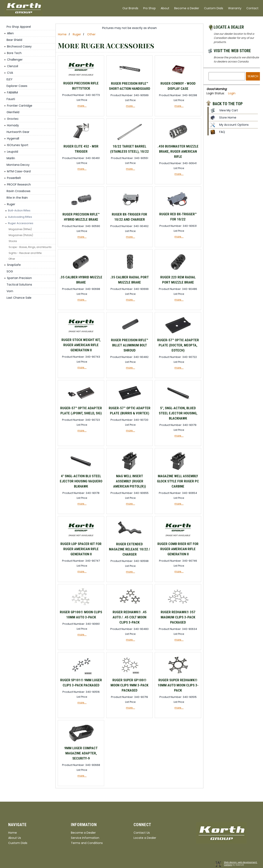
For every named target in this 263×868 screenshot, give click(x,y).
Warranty (235, 8)
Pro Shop (149, 8)
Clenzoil (13, 66)
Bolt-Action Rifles (19, 210)
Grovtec (13, 119)
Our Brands (130, 8)
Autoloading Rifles (20, 217)
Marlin (11, 158)
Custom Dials (214, 8)
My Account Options (234, 125)
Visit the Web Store (232, 51)
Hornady (13, 125)
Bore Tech (14, 53)
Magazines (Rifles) (20, 229)
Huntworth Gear (18, 132)
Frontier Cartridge (20, 106)
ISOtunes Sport (18, 145)
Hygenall (13, 138)
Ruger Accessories (21, 223)
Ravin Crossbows (18, 191)
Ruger (11, 204)
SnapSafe (14, 265)
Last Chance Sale (19, 298)
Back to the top (228, 104)
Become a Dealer (187, 8)
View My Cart (229, 110)
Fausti (11, 99)
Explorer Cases (17, 86)
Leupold (13, 152)
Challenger (15, 60)
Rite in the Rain (17, 198)
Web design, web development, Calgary (241, 864)
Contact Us (142, 833)
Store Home (228, 118)
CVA (10, 73)
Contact (252, 8)
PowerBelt (14, 178)
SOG (10, 271)
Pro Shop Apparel (19, 27)
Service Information (85, 838)
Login (232, 93)
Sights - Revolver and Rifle (25, 253)
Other (12, 259)
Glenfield (13, 112)
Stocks (13, 241)
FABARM (12, 92)
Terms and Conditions (87, 843)
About (165, 8)
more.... (82, 106)
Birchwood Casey (19, 46)
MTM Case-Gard (19, 171)
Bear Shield (14, 40)
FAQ (222, 132)
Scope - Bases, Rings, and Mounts (30, 247)
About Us (15, 838)
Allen (10, 33)
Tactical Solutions (19, 285)
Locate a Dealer (229, 27)
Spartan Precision (19, 278)
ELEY (10, 79)
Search (253, 76)
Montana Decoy (18, 165)
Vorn (10, 291)
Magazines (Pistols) (21, 235)
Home (62, 34)
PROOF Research (19, 184)
